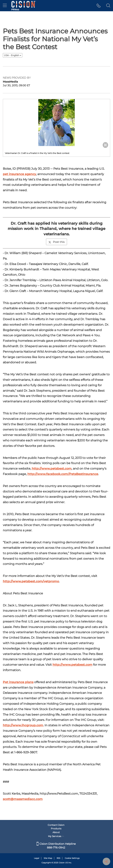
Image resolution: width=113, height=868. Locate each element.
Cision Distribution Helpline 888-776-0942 (56, 846)
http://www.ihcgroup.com (23, 725)
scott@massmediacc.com (23, 799)
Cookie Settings (72, 858)
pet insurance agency (19, 174)
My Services (56, 836)
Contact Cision (56, 825)
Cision (62, 863)
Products (56, 828)
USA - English (13, 55)
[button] (99, 6)
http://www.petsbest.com (52, 469)
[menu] (5, 6)
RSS (58, 858)
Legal (37, 858)
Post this (56, 242)
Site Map (48, 858)
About (56, 832)
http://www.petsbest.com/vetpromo (31, 581)
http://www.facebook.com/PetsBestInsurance (63, 474)
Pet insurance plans (18, 682)
